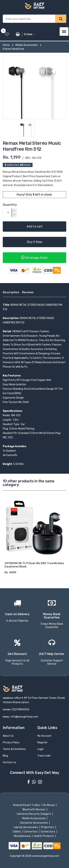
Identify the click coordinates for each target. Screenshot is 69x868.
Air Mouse (49, 805)
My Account (44, 736)
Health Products (44, 836)
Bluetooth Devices (34, 810)
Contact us (9, 762)
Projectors (48, 827)
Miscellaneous (23, 836)
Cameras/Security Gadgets (34, 814)
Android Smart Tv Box (27, 805)
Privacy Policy (11, 742)
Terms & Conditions (14, 749)
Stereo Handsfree (13, 49)
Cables (17, 832)
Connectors (48, 832)
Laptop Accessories (26, 827)
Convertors (31, 832)
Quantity (10, 205)
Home (6, 45)
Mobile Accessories (27, 45)
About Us (8, 736)
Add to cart (35, 226)
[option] (34, 87)
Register (42, 742)
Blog (5, 756)
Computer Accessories (34, 823)
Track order (44, 756)
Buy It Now (35, 242)
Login (40, 749)
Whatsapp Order (34, 257)
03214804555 (21, 710)
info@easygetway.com (24, 717)
